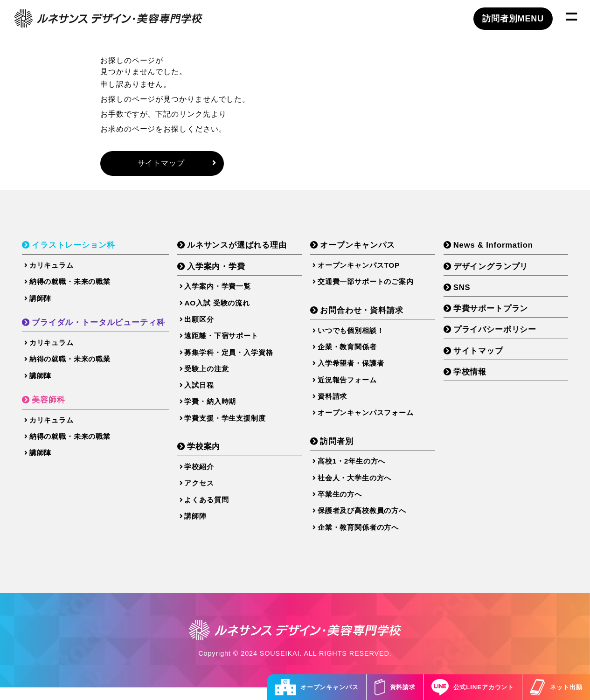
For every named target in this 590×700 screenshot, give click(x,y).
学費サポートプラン (497, 313)
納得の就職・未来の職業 (70, 286)
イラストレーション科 (76, 248)
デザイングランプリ (497, 270)
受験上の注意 (215, 377)
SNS (466, 291)
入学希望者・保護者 (357, 370)
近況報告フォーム (353, 387)
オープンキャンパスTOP (365, 268)
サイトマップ (177, 164)
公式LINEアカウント (463, 687)
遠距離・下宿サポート (231, 342)
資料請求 (379, 687)
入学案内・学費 (227, 270)
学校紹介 (207, 478)
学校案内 (214, 457)
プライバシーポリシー (501, 335)
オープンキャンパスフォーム (373, 422)
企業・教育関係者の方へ (365, 541)
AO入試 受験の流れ (226, 308)
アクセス (207, 496)
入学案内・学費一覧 (227, 290)
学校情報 (475, 378)
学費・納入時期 (219, 412)
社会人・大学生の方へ (361, 489)
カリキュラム (51, 268)
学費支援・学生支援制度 (235, 429)
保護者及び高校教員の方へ (369, 523)
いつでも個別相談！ (357, 335)
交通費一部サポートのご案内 (373, 286)
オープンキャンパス (294, 687)
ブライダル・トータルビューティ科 (103, 328)
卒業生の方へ (345, 506)
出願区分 (207, 325)
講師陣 (39, 303)
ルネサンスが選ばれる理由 (249, 248)
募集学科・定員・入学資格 (239, 360)
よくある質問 (215, 513)
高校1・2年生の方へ (357, 471)
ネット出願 (553, 687)
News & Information (500, 248)
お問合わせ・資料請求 (371, 315)
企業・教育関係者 (353, 352)
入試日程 (207, 394)
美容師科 (50, 408)
